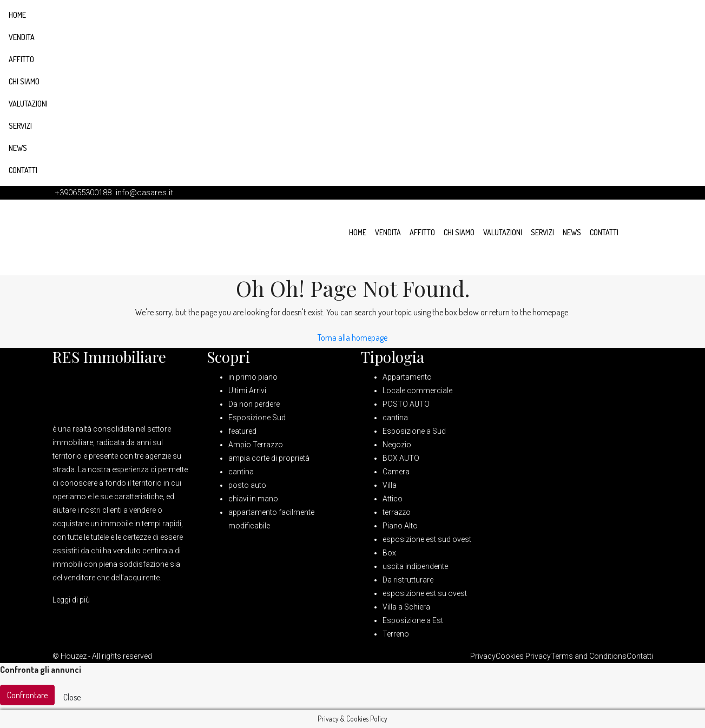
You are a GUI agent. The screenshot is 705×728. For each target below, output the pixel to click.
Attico (393, 499)
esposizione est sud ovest (427, 539)
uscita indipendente (415, 566)
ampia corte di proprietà (269, 458)
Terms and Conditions (589, 656)
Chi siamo (24, 81)
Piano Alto (400, 526)
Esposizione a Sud (414, 431)
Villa (390, 485)
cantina (241, 472)
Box (389, 553)
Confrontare (27, 695)
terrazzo (397, 512)
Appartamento (407, 377)
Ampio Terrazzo (256, 445)
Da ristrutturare (408, 580)
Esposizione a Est (413, 620)
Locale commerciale (417, 391)
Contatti (23, 170)
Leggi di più (71, 600)
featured (242, 431)
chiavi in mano (253, 499)
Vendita (22, 37)
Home (17, 15)
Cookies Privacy (523, 656)
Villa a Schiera (406, 607)
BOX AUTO (401, 458)
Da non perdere (254, 404)
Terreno (396, 634)
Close (72, 697)
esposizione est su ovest (425, 593)
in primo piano (253, 377)
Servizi (20, 126)
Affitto (21, 59)
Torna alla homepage (353, 337)
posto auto (247, 485)
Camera (396, 472)
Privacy (483, 656)
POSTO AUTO (406, 404)
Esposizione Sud (257, 418)
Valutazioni (28, 104)
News (18, 148)
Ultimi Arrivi (247, 391)
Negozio (397, 445)
